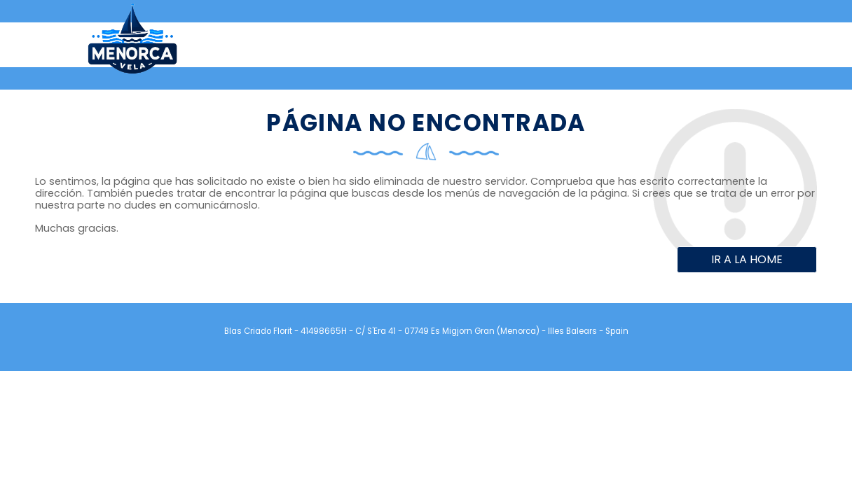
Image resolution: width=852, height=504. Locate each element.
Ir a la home (747, 259)
